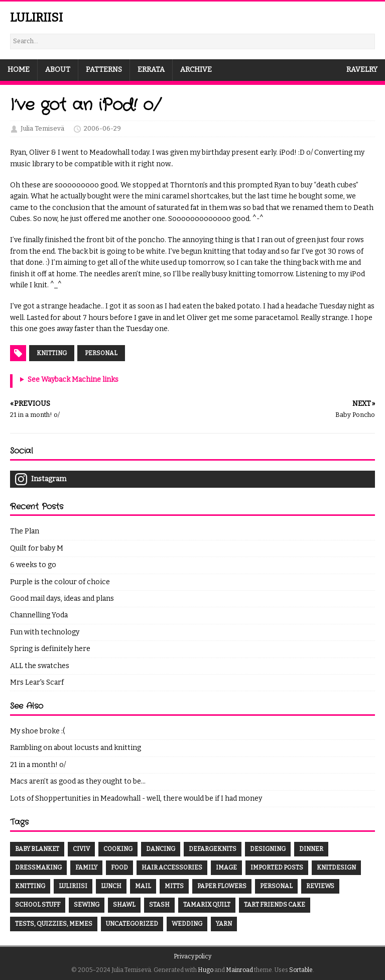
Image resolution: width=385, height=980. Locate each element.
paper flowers (222, 886)
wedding (187, 924)
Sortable (301, 970)
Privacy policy (192, 956)
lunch (111, 886)
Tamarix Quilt (207, 905)
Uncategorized (132, 924)
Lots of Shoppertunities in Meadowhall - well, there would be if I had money (136, 798)
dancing (161, 849)
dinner (311, 849)
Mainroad (239, 970)
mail (143, 886)
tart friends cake (275, 905)
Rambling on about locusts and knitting (76, 748)
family (86, 867)
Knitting (52, 353)
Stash (159, 905)
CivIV (81, 849)
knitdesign (336, 867)
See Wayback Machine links (73, 379)
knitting (30, 886)
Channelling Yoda (39, 615)
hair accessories (172, 867)
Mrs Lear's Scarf (37, 682)
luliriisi (73, 886)
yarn (224, 924)
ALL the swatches (40, 666)
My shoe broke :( (37, 731)
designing (268, 849)
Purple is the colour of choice (60, 582)
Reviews (320, 886)
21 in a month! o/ (38, 765)
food (119, 867)
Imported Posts (277, 867)
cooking (118, 849)
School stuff (38, 905)
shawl (124, 905)
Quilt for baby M (37, 548)
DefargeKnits (213, 849)
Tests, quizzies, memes (54, 924)
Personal (101, 353)
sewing (87, 905)
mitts (174, 886)
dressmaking (38, 867)
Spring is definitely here (50, 649)
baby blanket (37, 849)
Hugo (206, 970)
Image (226, 867)
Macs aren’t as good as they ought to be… (78, 781)
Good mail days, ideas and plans (62, 598)
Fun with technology (45, 632)
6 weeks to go (33, 565)
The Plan (25, 531)
